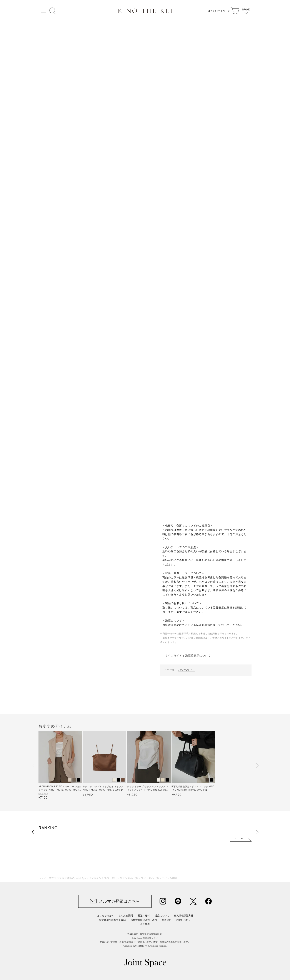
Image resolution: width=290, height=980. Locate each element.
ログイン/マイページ (218, 11)
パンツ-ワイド (187, 670)
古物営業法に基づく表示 (144, 920)
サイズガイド (173, 655)
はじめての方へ (105, 916)
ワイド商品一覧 (150, 878)
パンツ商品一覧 (129, 878)
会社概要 (145, 924)
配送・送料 (144, 916)
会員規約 (167, 920)
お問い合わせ (183, 920)
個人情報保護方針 (184, 916)
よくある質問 (126, 916)
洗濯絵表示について (198, 655)
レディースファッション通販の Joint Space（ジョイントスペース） (78, 878)
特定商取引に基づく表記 (112, 920)
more (239, 838)
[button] (33, 765)
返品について (162, 916)
